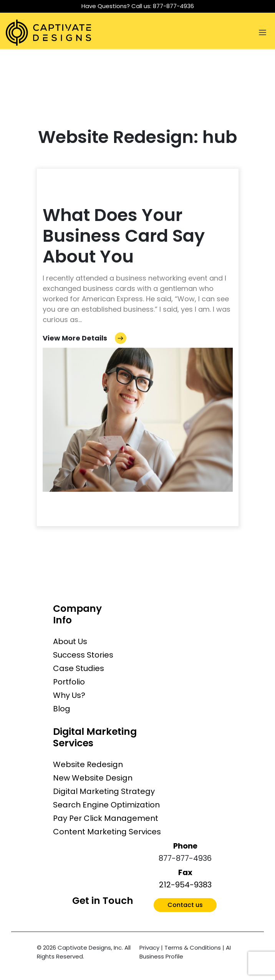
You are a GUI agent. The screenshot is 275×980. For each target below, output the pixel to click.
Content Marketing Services (107, 832)
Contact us (185, 905)
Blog (62, 709)
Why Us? (69, 695)
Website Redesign (88, 764)
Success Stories (83, 655)
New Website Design (93, 778)
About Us (70, 641)
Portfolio (69, 682)
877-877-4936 (173, 6)
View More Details (84, 338)
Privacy (149, 948)
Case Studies (79, 668)
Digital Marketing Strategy (104, 791)
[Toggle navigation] (262, 33)
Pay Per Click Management (106, 818)
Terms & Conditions (193, 948)
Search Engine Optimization (106, 805)
